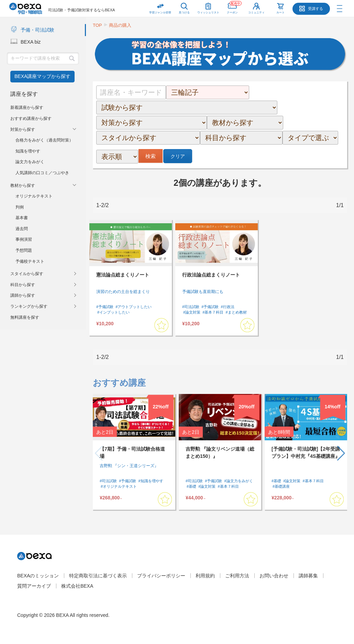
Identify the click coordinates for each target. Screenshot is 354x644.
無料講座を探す (25, 317)
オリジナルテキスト (34, 196)
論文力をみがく (30, 162)
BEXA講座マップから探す (42, 76)
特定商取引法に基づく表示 (98, 576)
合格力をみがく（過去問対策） (44, 140)
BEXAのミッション (38, 576)
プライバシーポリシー (161, 576)
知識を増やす (28, 151)
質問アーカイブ (34, 586)
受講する (316, 9)
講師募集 (308, 576)
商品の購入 (120, 25)
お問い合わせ (274, 576)
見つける (184, 13)
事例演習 (24, 239)
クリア (178, 156)
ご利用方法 (237, 576)
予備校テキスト (30, 261)
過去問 (22, 229)
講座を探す (24, 94)
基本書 (22, 218)
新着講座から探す (27, 108)
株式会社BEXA (77, 586)
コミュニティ (256, 13)
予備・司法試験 (37, 30)
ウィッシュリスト (208, 7)
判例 (20, 207)
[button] (341, 453)
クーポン (234, 7)
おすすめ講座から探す (31, 118)
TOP (97, 25)
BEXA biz (31, 42)
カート (280, 13)
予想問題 (24, 250)
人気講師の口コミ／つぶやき (42, 173)
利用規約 (205, 576)
